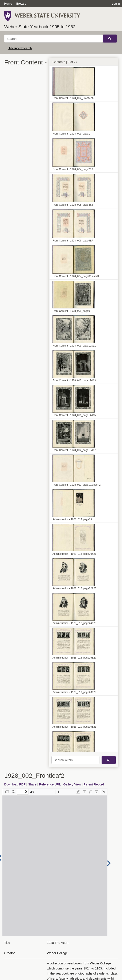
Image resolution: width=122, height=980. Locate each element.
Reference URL (50, 784)
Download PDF (15, 784)
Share (32, 784)
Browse (21, 4)
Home (8, 4)
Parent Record (94, 784)
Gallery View (72, 784)
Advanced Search (20, 48)
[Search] (54, 39)
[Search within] (75, 760)
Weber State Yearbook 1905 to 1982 (40, 27)
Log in (116, 4)
